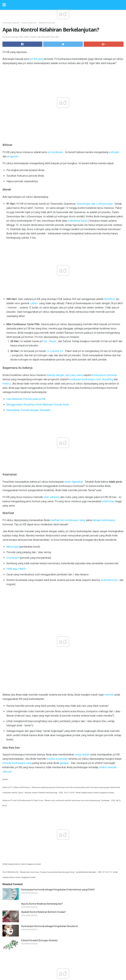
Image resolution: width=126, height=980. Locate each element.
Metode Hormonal (47, 23)
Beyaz (53, 288)
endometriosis (109, 471)
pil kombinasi (56, 152)
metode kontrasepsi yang (17, 552)
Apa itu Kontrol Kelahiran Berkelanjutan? (42, 634)
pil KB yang (37, 59)
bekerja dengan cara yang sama (65, 322)
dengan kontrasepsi (104, 411)
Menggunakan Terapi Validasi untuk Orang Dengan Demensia (53, 776)
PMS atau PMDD (16, 460)
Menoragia (12, 437)
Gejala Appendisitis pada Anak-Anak (40, 810)
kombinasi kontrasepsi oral (85, 326)
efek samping (52, 388)
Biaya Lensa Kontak (31, 748)
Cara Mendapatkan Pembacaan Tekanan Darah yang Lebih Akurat (56, 762)
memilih (109, 483)
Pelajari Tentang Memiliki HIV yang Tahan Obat (45, 824)
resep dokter (82, 543)
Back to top (63, 965)
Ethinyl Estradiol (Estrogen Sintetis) (39, 670)
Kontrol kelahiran (29, 23)
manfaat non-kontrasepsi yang (68, 411)
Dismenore (13, 449)
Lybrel (34, 250)
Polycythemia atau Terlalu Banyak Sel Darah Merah (48, 790)
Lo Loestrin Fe (55, 298)
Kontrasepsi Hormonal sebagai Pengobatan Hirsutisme (50, 656)
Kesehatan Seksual (11, 23)
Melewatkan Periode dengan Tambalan (28, 357)
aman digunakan (74, 372)
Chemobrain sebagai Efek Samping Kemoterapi (46, 839)
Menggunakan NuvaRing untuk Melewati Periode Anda (38, 351)
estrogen (114, 152)
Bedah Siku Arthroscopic (34, 853)
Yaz (45, 288)
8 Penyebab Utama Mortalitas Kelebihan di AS (45, 867)
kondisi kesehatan (57, 547)
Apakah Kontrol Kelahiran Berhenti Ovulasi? (44, 642)
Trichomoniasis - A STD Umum (37, 734)
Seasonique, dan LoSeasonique (95, 204)
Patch (6, 330)
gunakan (64, 552)
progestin (13, 156)
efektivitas (108, 392)
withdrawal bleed (78, 221)
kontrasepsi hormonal (105, 322)
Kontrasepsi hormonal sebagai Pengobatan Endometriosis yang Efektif (58, 620)
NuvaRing (108, 326)
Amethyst (110, 246)
